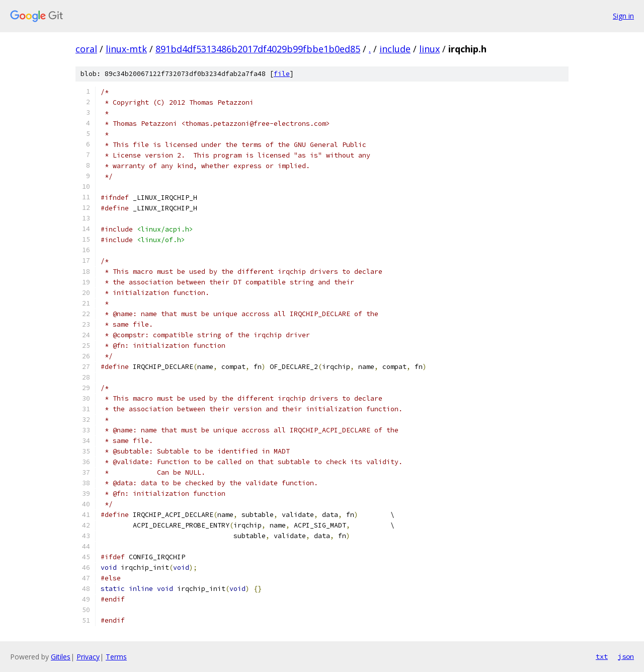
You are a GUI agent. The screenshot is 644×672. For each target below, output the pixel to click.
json (626, 656)
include (395, 49)
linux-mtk (126, 49)
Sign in (623, 16)
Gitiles (61, 657)
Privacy (88, 657)
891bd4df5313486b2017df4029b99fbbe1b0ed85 (258, 49)
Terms (116, 657)
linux (429, 49)
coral (86, 49)
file (282, 74)
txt (602, 656)
